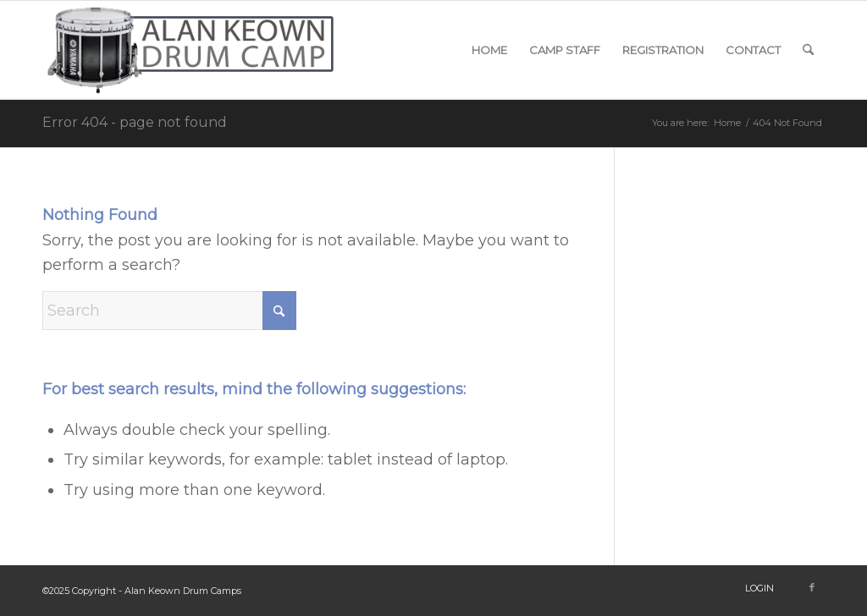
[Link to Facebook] (812, 587)
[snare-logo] (193, 50)
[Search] (808, 50)
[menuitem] (489, 50)
